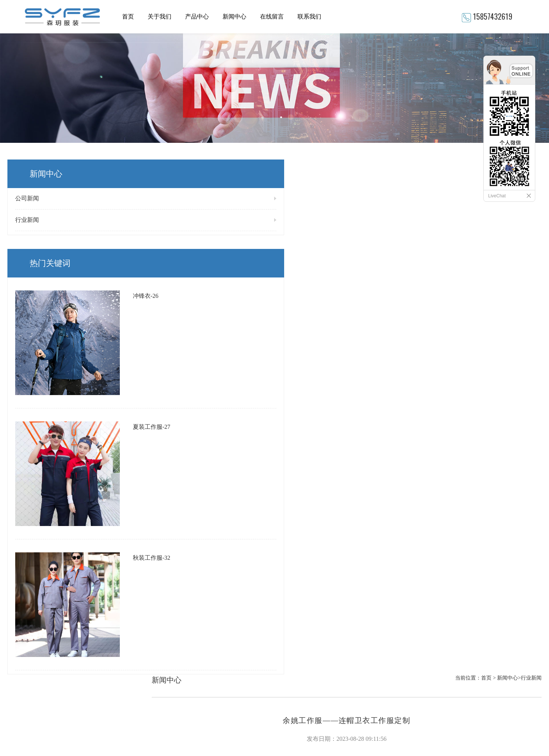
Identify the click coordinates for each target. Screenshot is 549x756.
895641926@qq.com (308, 640)
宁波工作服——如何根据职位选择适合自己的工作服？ (220, 527)
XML (293, 700)
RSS (279, 700)
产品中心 (197, 17)
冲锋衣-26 (77, 281)
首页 (128, 17)
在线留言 (272, 17)
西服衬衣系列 (185, 666)
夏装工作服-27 (83, 336)
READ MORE (21, 671)
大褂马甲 (180, 642)
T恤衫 (177, 618)
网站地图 (260, 700)
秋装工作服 (183, 654)
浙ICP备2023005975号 (259, 720)
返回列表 (531, 532)
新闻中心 (234, 17)
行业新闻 (27, 220)
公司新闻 (27, 198)
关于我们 (160, 17)
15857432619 (493, 16)
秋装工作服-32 (83, 390)
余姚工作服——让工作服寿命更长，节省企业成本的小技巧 (224, 516)
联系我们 (309, 17)
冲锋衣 (178, 630)
